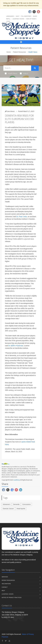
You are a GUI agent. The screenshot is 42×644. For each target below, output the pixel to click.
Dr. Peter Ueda (22, 217)
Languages (10, 16)
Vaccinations (6, 584)
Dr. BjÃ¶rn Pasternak (16, 346)
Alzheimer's (7, 504)
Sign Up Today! (31, 19)
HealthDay (17, 480)
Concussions (26, 504)
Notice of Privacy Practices (12, 598)
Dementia (16, 504)
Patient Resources (19, 52)
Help (18, 16)
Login (8, 21)
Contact (5, 587)
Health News (11, 73)
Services (5, 577)
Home (9, 52)
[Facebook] (2, 641)
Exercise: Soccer (8, 509)
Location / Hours (18, 19)
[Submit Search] (35, 68)
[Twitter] (6, 641)
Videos (24, 73)
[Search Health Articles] (17, 68)
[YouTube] (9, 641)
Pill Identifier (26, 16)
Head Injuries (21, 509)
